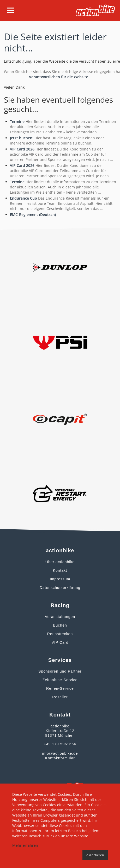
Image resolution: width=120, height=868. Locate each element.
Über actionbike (60, 562)
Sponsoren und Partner (60, 671)
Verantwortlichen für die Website (59, 77)
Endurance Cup (23, 198)
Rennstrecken (60, 634)
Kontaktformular (60, 758)
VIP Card (60, 642)
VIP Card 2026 (22, 149)
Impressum (60, 579)
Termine (17, 121)
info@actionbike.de (60, 753)
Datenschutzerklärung (60, 588)
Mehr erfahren (25, 845)
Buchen (60, 625)
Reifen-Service (60, 688)
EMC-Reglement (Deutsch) (33, 215)
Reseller (60, 697)
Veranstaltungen (60, 617)
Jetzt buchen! (22, 138)
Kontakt (60, 570)
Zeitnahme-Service (60, 680)
